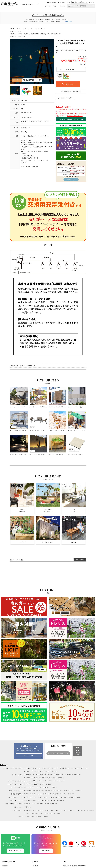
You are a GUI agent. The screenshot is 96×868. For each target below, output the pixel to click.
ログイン (26, 366)
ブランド (62, 6)
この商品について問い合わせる (72, 91)
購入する (68, 84)
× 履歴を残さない (80, 560)
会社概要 (35, 866)
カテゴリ (48, 6)
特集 (55, 6)
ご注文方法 (5, 866)
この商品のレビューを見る (65, 98)
